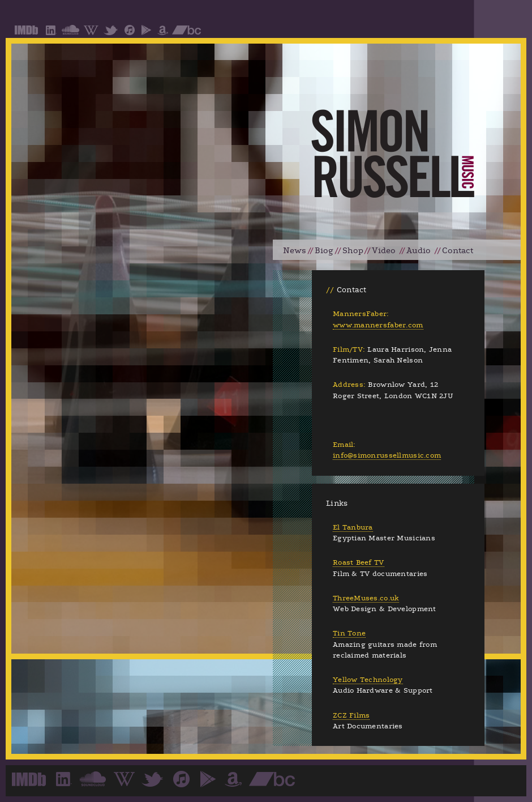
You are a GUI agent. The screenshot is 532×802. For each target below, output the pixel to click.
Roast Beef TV (359, 562)
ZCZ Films (351, 715)
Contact (458, 251)
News (295, 251)
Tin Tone (349, 633)
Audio (419, 251)
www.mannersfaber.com (378, 325)
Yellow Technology (368, 680)
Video (384, 251)
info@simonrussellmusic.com (387, 455)
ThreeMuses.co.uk (366, 598)
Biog (324, 251)
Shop (353, 251)
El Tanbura (353, 527)
